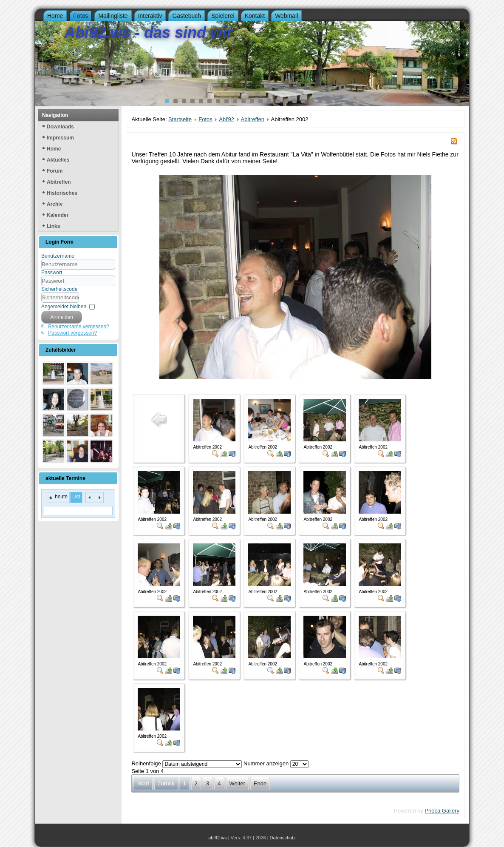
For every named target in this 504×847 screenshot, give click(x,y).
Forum (55, 171)
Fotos (81, 16)
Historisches (62, 193)
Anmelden (62, 317)
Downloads (60, 127)
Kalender (58, 215)
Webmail (286, 16)
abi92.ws (217, 838)
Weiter (237, 783)
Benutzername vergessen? (78, 327)
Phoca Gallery (442, 811)
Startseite (180, 119)
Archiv (55, 204)
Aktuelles (58, 160)
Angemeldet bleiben (64, 307)
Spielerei (223, 16)
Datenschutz (283, 838)
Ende (260, 783)
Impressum (60, 138)
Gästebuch (187, 16)
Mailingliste (113, 16)
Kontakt (255, 16)
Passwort (52, 273)
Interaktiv (150, 16)
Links (53, 226)
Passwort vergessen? (72, 333)
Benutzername (58, 256)
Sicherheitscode (59, 289)
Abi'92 (227, 119)
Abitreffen (59, 182)
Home (55, 16)
